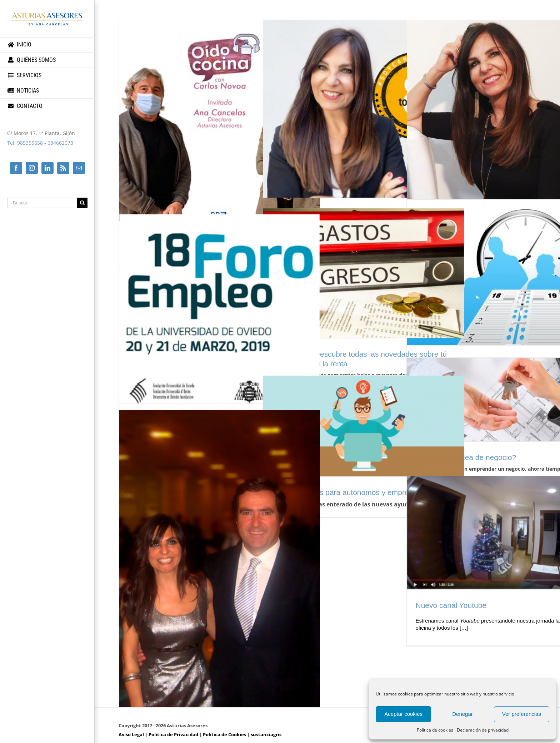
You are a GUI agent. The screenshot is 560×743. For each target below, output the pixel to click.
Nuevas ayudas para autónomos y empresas (346, 492)
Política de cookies (435, 730)
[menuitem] (47, 45)
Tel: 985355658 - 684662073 (40, 143)
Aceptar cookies (403, 714)
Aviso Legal (131, 734)
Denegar (462, 714)
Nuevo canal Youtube (451, 605)
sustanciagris (266, 734)
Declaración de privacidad (483, 730)
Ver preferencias (522, 714)
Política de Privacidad (173, 734)
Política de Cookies (224, 734)
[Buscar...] (42, 203)
